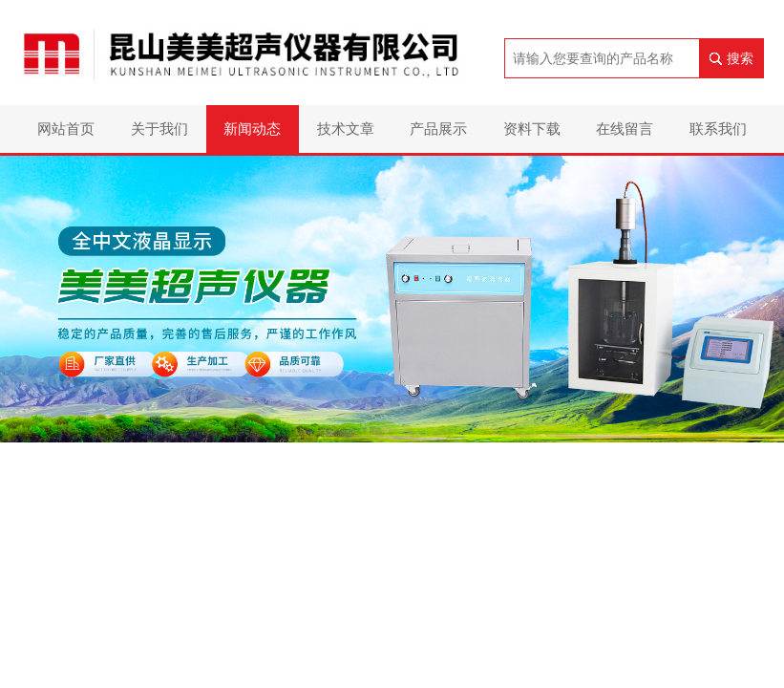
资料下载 (532, 129)
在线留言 (625, 129)
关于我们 (159, 129)
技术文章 (346, 129)
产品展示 (438, 129)
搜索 (740, 58)
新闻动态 (252, 129)
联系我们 (718, 129)
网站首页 (66, 129)
